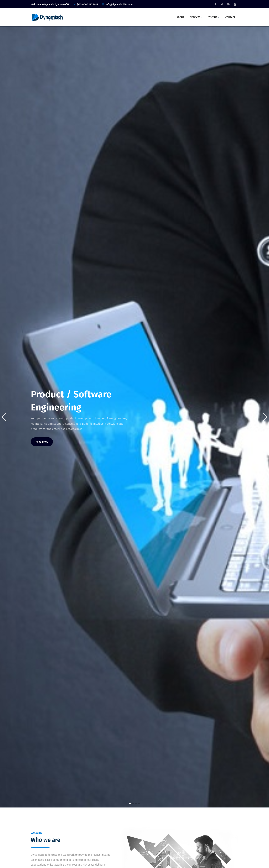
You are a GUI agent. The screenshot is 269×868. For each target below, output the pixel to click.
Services (196, 17)
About (180, 17)
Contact (230, 17)
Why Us (214, 17)
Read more (42, 442)
